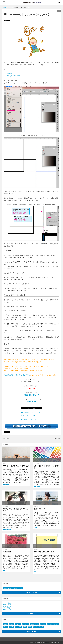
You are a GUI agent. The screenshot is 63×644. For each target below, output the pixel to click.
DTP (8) (20, 588)
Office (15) (49, 624)
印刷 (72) (5, 624)
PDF (8, 484)
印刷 (38, 486)
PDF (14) (56, 624)
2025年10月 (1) (7, 603)
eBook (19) (43, 624)
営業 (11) (15, 588)
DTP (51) (11, 624)
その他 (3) (41, 627)
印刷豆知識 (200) (7, 588)
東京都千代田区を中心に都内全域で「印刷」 (17, 375)
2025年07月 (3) (7, 606)
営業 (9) (30, 627)
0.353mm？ (10, 73)
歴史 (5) (35, 627)
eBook (5, 529)
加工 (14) (5, 627)
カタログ (9, 529)
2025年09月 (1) (7, 605)
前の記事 (6, 439)
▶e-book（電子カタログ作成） (29, 416)
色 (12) (24, 627)
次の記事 (57, 439)
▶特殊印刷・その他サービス (29, 419)
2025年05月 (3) (7, 608)
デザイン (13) (18, 627)
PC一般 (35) (18, 624)
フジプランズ (32, 2)
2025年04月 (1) (7, 610)
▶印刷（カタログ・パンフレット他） (31, 413)
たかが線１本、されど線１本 (15, 75)
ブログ (9, 7)
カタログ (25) (25, 624)
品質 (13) (11, 627)
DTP (4, 484)
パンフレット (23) (34, 624)
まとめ (9, 77)
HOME (4, 7)
